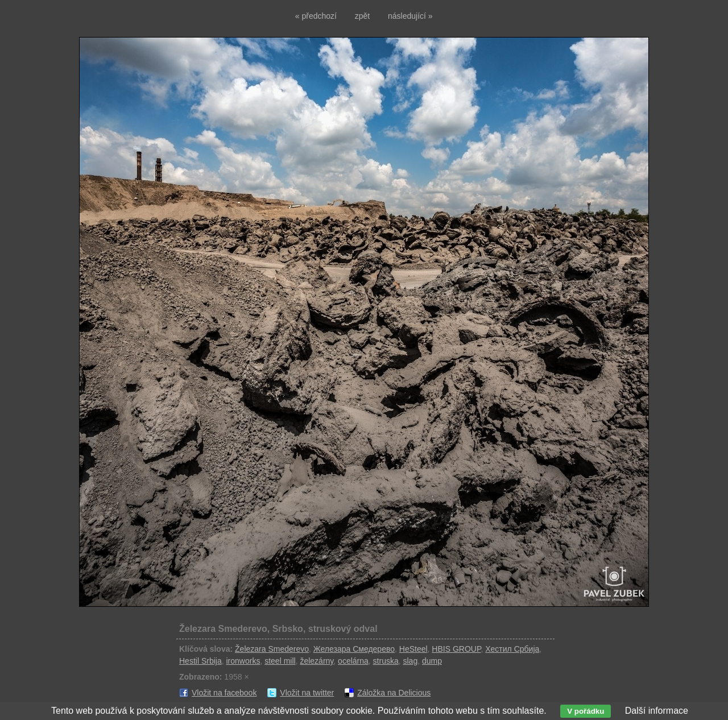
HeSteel (413, 649)
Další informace (657, 711)
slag (410, 661)
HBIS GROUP (456, 649)
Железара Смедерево (354, 649)
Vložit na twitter (307, 693)
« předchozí (316, 16)
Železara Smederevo (272, 649)
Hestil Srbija (200, 661)
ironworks (243, 661)
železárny (317, 661)
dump (432, 661)
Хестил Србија (512, 649)
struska (386, 661)
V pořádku (586, 711)
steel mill (280, 661)
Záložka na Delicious (394, 693)
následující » (410, 16)
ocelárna (353, 661)
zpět (362, 16)
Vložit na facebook (224, 693)
